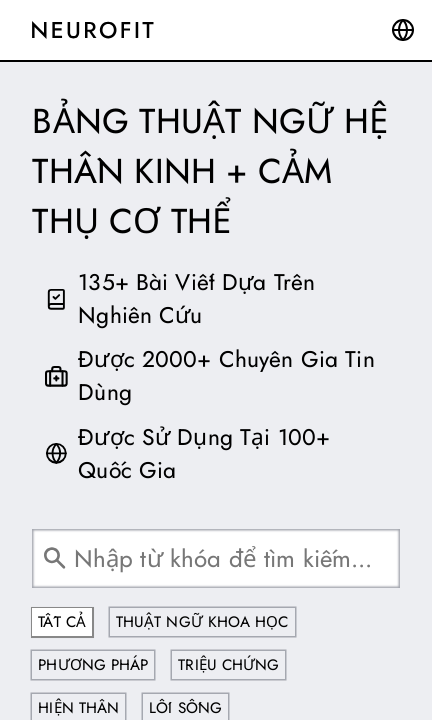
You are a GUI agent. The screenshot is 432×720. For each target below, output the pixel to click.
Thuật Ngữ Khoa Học (202, 622)
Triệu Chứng (228, 665)
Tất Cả (62, 622)
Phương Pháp (93, 665)
